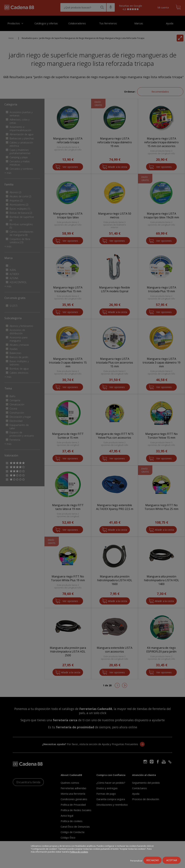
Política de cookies (79, 852)
